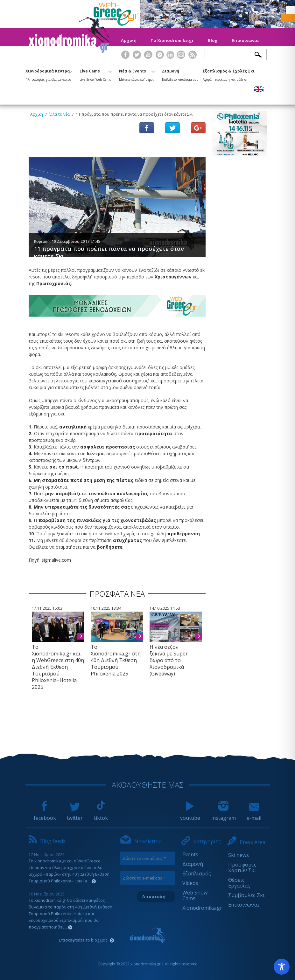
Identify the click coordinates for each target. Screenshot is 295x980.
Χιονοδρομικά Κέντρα (49, 74)
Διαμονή (180, 74)
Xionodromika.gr (202, 908)
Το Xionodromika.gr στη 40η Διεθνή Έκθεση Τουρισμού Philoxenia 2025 (116, 660)
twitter (75, 815)
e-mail (254, 815)
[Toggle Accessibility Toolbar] (282, 967)
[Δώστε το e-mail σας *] (148, 878)
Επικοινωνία (245, 40)
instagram (224, 815)
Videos (190, 883)
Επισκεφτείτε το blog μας (86, 940)
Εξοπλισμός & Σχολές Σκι (229, 74)
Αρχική (129, 40)
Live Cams (96, 74)
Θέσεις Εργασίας (239, 883)
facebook (45, 815)
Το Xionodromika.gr (172, 40)
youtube (190, 815)
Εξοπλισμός (197, 874)
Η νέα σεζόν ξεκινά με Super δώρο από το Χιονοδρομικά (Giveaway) (169, 660)
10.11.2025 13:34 (106, 608)
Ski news (239, 855)
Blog (213, 40)
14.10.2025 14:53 (165, 608)
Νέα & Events (137, 74)
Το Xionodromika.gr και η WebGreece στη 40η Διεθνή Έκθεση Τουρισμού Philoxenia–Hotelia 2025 (58, 667)
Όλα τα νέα (60, 114)
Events (190, 854)
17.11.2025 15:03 (47, 608)
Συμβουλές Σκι (246, 895)
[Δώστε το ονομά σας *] (148, 858)
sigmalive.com (56, 560)
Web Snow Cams (195, 895)
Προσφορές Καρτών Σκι (242, 867)
